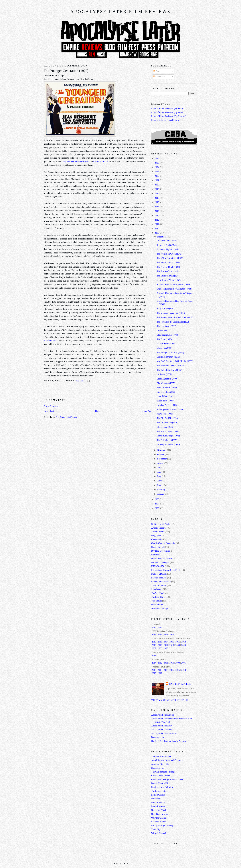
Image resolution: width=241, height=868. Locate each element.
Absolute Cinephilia (160, 764)
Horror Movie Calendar (162, 559)
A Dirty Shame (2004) (167, 344)
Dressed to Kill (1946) (167, 241)
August (161, 463)
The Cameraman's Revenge (163, 772)
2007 (157, 504)
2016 (157, 202)
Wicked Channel (159, 833)
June (160, 472)
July (159, 467)
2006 (160, 648)
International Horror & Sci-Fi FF (166, 570)
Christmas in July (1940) (168, 335)
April (160, 481)
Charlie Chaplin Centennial (163, 543)
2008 (157, 499)
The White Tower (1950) (168, 431)
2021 (157, 180)
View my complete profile (170, 700)
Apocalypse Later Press (162, 730)
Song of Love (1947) (166, 309)
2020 (157, 185)
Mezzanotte (156, 799)
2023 (157, 171)
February (161, 489)
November (162, 450)
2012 (157, 220)
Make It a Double (159, 574)
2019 (157, 189)
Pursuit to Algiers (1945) (168, 249)
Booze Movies (158, 768)
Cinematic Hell (158, 547)
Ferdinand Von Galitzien (162, 787)
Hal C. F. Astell (180, 684)
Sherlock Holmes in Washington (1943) (174, 289)
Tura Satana (156, 601)
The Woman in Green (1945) (169, 254)
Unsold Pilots (157, 605)
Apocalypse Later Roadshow (164, 733)
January (161, 494)
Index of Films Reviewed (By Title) (167, 109)
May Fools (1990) (165, 414)
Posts (157, 71)
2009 (157, 233)
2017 (157, 198)
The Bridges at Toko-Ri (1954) (170, 352)
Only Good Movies (160, 814)
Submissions (157, 589)
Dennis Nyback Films (161, 783)
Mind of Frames (158, 802)
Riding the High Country (162, 825)
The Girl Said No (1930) (168, 418)
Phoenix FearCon (159, 578)
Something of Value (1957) (169, 280)
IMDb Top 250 (158, 566)
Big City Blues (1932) (167, 392)
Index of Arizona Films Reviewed (166, 120)
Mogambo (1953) (164, 348)
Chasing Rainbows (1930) (168, 444)
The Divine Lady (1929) (167, 423)
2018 (157, 193)
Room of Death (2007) (167, 387)
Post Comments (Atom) (66, 417)
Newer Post (49, 411)
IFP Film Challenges (160, 562)
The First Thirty (158, 597)
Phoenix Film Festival (161, 582)
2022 (157, 176)
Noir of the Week (159, 810)
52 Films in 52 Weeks (161, 524)
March (160, 485)
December (162, 237)
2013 (157, 215)
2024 (157, 167)
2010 (157, 229)
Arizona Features (159, 528)
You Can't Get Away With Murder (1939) (175, 361)
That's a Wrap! (158, 593)
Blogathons (156, 535)
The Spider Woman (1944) (168, 276)
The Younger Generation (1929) (66, 71)
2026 (157, 158)
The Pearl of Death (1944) (168, 267)
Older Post (147, 411)
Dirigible (66, 161)
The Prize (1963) (164, 339)
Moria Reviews (158, 806)
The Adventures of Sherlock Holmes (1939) (176, 317)
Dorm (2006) (163, 331)
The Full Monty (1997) (167, 440)
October (161, 454)
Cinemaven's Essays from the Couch (167, 779)
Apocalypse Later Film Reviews (120, 12)
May (160, 476)
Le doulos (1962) (164, 374)
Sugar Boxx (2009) (165, 401)
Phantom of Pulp (159, 822)
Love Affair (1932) (165, 396)
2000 (157, 508)
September (162, 459)
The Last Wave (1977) (167, 326)
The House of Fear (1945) (168, 263)
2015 (157, 207)
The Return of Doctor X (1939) (171, 366)
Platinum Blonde (101, 161)
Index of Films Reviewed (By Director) (169, 116)
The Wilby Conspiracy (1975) (170, 258)
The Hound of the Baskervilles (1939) (173, 322)
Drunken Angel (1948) (167, 405)
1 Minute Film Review (161, 756)
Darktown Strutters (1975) (168, 357)
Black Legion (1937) (166, 383)
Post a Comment (51, 406)
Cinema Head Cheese (161, 776)
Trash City (156, 829)
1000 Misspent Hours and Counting (167, 760)
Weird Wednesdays (160, 608)
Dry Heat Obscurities (161, 551)
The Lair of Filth (159, 791)
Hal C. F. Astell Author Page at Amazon (169, 741)
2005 (166, 648)
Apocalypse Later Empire (163, 715)
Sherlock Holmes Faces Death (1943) (173, 284)
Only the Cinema (159, 818)
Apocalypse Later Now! (162, 726)
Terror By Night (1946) (167, 245)
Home (98, 411)
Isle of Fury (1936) (165, 427)
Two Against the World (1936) (170, 409)
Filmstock (156, 555)
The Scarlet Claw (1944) (168, 271)
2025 (157, 163)
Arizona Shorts (158, 532)
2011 (157, 224)
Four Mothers (50, 341)
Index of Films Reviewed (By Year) (167, 112)
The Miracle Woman (80, 161)
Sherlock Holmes (159, 585)
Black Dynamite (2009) (167, 379)
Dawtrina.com (157, 737)
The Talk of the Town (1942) (169, 370)
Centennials (156, 539)
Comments (159, 77)
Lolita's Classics (158, 795)
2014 (157, 211)
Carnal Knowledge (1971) (168, 436)
